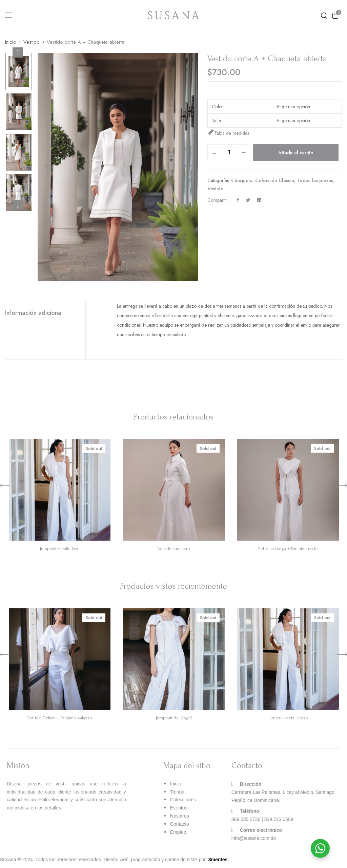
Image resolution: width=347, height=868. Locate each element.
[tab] (45, 313)
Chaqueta (242, 180)
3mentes (218, 860)
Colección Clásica (275, 180)
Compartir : (219, 200)
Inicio (11, 42)
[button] (335, 15)
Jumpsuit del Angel (174, 718)
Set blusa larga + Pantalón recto (288, 549)
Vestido (32, 42)
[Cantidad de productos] (229, 152)
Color (218, 107)
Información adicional (34, 313)
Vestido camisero (174, 549)
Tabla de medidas (228, 133)
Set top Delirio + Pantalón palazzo (60, 718)
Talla (216, 121)
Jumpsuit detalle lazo (60, 549)
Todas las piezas (315, 180)
